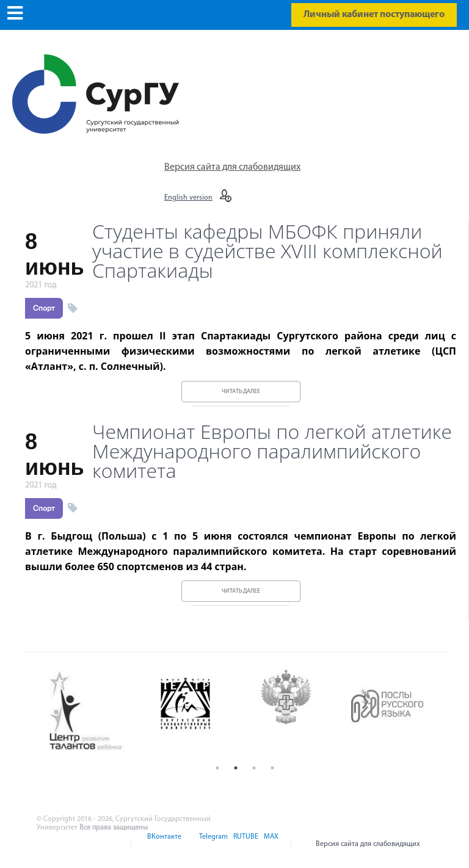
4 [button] (272, 768)
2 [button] (236, 768)
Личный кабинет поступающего (374, 15)
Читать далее (241, 392)
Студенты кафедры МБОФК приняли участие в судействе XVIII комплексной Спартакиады (267, 251)
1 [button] (217, 768)
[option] (95, 712)
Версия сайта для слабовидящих (232, 167)
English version (188, 198)
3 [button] (254, 768)
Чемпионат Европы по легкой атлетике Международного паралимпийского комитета (272, 451)
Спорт (44, 308)
